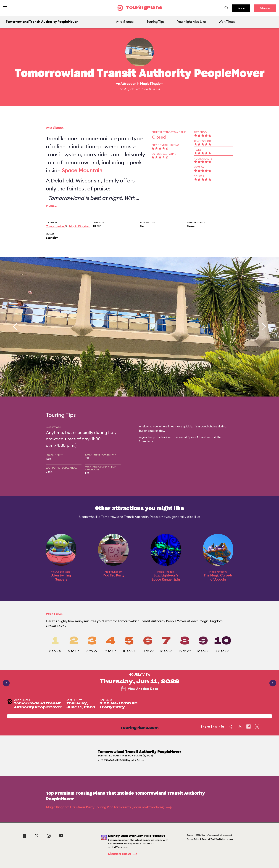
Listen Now (124, 854)
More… (51, 206)
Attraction (128, 84)
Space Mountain (82, 170)
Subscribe (265, 8)
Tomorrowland (56, 226)
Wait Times (227, 22)
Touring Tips (155, 22)
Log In (241, 8)
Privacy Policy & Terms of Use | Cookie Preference (210, 839)
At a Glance (125, 22)
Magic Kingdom (152, 84)
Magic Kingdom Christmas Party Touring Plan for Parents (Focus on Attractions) (109, 807)
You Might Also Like (192, 22)
